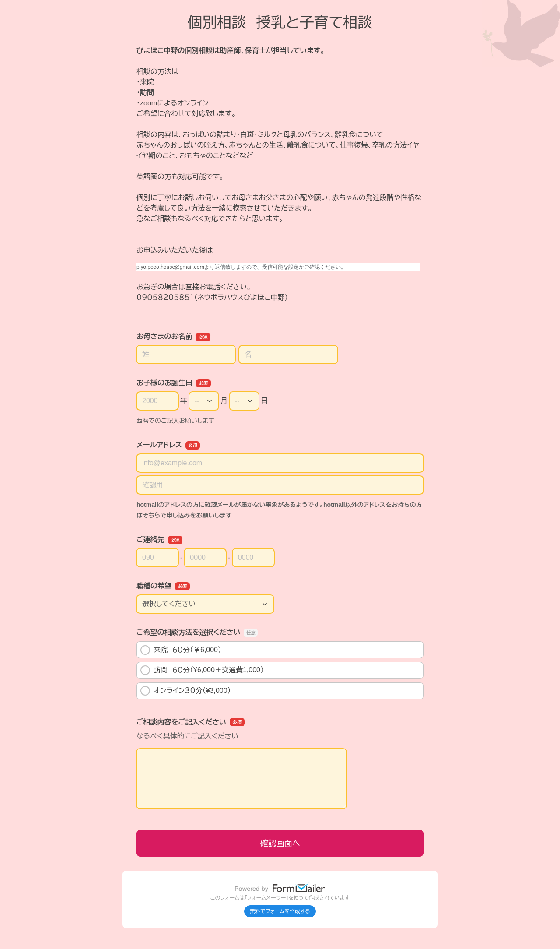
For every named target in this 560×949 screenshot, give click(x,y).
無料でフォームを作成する (280, 911)
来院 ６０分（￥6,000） (181, 650)
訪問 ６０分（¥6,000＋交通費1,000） (202, 670)
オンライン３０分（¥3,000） (186, 691)
